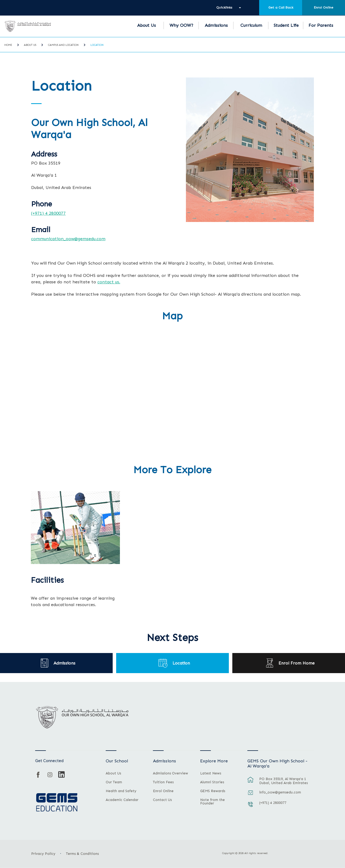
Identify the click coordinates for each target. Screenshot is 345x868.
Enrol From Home (296, 663)
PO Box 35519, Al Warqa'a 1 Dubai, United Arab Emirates (283, 781)
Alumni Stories (212, 782)
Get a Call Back (281, 8)
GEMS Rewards (213, 791)
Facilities (47, 580)
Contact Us (162, 800)
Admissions (216, 25)
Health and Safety (121, 791)
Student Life (286, 25)
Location (97, 45)
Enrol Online (324, 8)
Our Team (114, 782)
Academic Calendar (122, 800)
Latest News (211, 773)
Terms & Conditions (82, 854)
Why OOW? (181, 25)
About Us (146, 25)
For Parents (321, 25)
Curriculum (251, 25)
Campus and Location (63, 45)
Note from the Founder (212, 802)
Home (8, 45)
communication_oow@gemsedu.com (68, 239)
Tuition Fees (163, 782)
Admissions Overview (170, 773)
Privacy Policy (43, 854)
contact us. (109, 282)
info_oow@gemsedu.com (280, 792)
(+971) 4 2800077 (48, 213)
